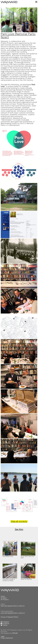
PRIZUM (15, 633)
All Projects (5, 600)
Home (3, 596)
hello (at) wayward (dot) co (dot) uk (13, 606)
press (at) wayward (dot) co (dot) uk (13, 613)
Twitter (4, 625)
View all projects (19, 521)
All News (4, 598)
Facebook (5, 624)
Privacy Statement (7, 638)
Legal (3, 637)
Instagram (5, 622)
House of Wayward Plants (9, 617)
